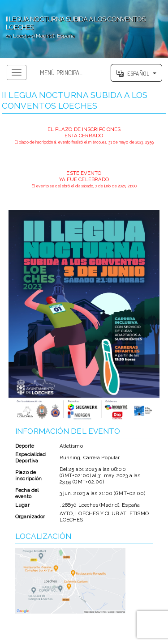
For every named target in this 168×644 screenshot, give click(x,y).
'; (84, 29)
